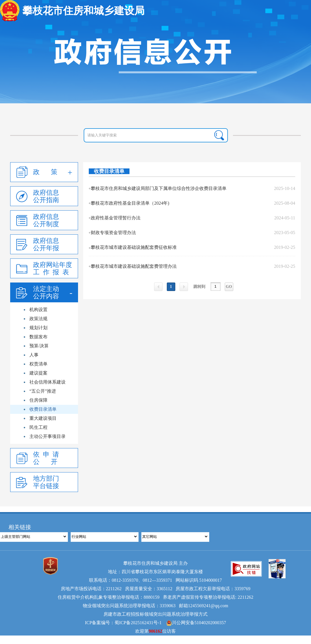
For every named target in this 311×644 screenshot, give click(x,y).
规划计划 (38, 328)
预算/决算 (39, 346)
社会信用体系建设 (47, 382)
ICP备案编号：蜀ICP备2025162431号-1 (123, 623)
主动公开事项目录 (47, 436)
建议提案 (38, 373)
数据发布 (38, 337)
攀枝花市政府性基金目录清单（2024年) (130, 203)
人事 (34, 355)
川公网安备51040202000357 (196, 623)
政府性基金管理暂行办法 (116, 218)
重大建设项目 (43, 418)
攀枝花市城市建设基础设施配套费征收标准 (134, 247)
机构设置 (38, 310)
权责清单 (38, 364)
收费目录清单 (43, 409)
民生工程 (38, 427)
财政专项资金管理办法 (113, 233)
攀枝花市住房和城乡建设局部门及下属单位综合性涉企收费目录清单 (159, 188)
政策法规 (38, 319)
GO (229, 287)
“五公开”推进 (43, 391)
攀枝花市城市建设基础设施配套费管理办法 (134, 266)
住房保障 (38, 400)
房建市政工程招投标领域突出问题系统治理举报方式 (155, 614)
